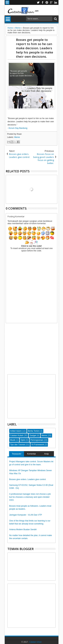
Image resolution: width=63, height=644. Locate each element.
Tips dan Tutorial (17, 445)
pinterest (47, 2)
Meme (17, 137)
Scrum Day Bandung (18, 128)
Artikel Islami (16, 431)
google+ (51, 2)
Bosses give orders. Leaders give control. (28, 479)
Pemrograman (37, 440)
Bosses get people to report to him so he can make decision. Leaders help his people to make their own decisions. (35, 48)
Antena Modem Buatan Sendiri (23, 529)
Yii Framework (38, 445)
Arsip (46, 454)
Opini (23, 440)
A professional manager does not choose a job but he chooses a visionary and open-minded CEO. (30, 497)
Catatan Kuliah (17, 435)
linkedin (56, 2)
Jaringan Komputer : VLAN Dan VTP (26, 515)
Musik (13, 440)
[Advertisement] (32, 350)
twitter (38, 2)
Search (55, 19)
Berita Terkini (34, 431)
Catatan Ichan (35, 642)
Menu (7, 2)
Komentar (31, 454)
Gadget (33, 435)
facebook (43, 2)
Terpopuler (17, 454)
